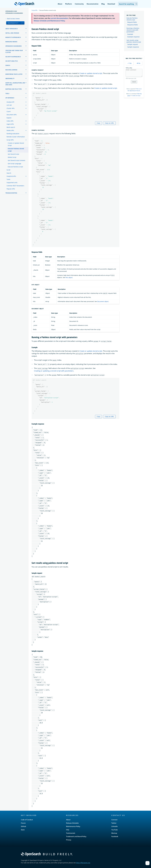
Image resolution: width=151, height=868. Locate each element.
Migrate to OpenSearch (13, 37)
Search (8, 65)
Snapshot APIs (11, 176)
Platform (69, 4)
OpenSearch (25, 4)
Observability (10, 79)
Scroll (8, 170)
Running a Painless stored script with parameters (133, 30)
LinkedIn (115, 826)
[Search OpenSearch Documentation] (128, 4)
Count (9, 111)
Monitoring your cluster (14, 74)
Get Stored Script (13, 154)
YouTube (115, 830)
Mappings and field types (14, 89)
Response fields (133, 25)
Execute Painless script (15, 167)
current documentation (59, 18)
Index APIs (10, 121)
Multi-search (11, 127)
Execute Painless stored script (16, 150)
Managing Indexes (11, 42)
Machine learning (11, 70)
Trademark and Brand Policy (76, 836)
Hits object (69, 277)
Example (130, 34)
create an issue (136, 96)
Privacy (69, 840)
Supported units (12, 183)
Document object (103, 301)
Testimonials (71, 833)
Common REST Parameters (15, 186)
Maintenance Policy (73, 826)
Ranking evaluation (13, 134)
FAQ (68, 830)
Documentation (93, 4)
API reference (10, 98)
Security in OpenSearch (13, 57)
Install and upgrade (12, 33)
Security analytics (12, 61)
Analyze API (10, 102)
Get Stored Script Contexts (17, 160)
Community (79, 4)
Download (111, 4)
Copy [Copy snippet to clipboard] (98, 123)
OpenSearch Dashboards (14, 46)
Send (134, 82)
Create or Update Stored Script (16, 144)
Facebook (115, 836)
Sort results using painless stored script (134, 41)
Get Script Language (14, 164)
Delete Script (12, 157)
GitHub (23, 826)
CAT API (9, 105)
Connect (114, 820)
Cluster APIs (11, 108)
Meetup (114, 833)
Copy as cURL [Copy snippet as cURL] (109, 123)
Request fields (132, 22)
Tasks (8, 179)
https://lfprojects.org (83, 863)
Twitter (114, 823)
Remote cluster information (16, 137)
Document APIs (12, 115)
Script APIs (10, 140)
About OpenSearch (12, 29)
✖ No (139, 63)
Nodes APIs (10, 130)
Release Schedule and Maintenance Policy (49, 21)
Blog (103, 4)
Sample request (133, 44)
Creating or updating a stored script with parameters (54, 371)
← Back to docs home (13, 19)
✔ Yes (130, 63)
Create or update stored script (91, 73)
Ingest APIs (10, 124)
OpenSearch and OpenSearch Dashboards (14, 12)
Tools (7, 94)
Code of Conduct (27, 820)
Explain (9, 118)
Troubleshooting (11, 193)
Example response (133, 37)
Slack (23, 830)
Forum (23, 823)
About (60, 4)
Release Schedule (72, 823)
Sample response (133, 47)
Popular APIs (11, 189)
